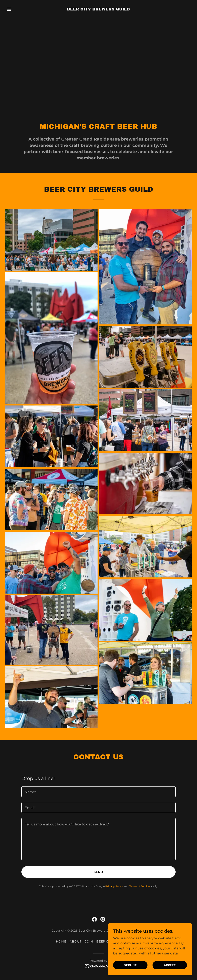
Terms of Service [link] (140, 886)
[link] (98, 9)
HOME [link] (61, 941)
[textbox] (98, 792)
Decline (130, 965)
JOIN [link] (89, 941)
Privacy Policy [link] (114, 886)
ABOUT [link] (76, 941)
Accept (170, 965)
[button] (19, 9)
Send (98, 872)
